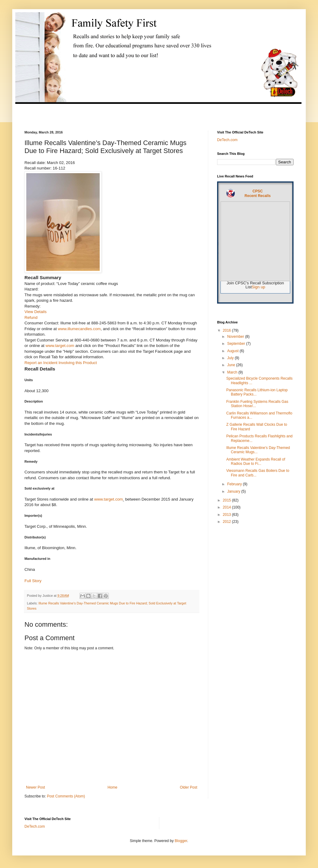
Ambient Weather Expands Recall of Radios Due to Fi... (256, 461)
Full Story (33, 581)
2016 (227, 330)
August (233, 351)
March (233, 372)
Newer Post (35, 787)
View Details (35, 312)
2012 (227, 522)
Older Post (189, 787)
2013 (227, 515)
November (236, 337)
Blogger (181, 841)
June (232, 365)
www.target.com (60, 346)
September (237, 344)
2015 (227, 500)
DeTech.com (227, 140)
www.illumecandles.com (79, 329)
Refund (31, 317)
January (234, 491)
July (231, 358)
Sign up (258, 287)
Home (113, 787)
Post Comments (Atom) (66, 796)
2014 (227, 507)
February (235, 484)
